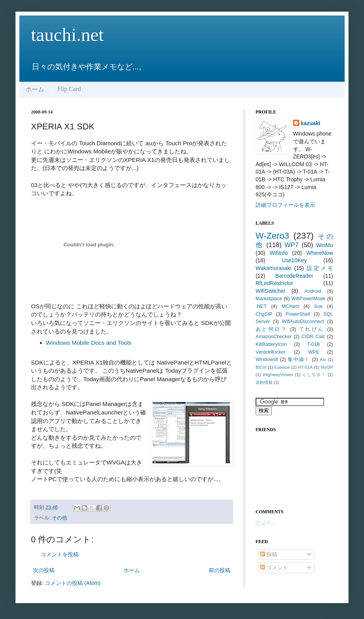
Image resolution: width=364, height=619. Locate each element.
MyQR (327, 367)
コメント (274, 567)
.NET (261, 306)
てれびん (312, 329)
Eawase (282, 367)
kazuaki (311, 123)
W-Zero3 (272, 236)
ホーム (35, 89)
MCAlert (290, 306)
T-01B (314, 344)
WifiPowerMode (308, 299)
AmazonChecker (274, 337)
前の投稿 (220, 570)
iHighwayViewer (278, 375)
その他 (59, 518)
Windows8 (267, 359)
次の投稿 (44, 570)
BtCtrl (261, 367)
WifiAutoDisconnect (303, 322)
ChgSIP (264, 314)
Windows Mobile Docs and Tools (89, 343)
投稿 (269, 554)
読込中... (266, 523)
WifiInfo (279, 253)
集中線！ (299, 359)
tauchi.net (67, 35)
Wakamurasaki (273, 268)
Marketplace (269, 299)
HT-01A (306, 367)
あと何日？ (271, 329)
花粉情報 (264, 382)
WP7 (292, 245)
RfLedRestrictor (274, 283)
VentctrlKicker (270, 352)
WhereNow (320, 253)
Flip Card (69, 89)
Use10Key (294, 260)
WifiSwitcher (270, 291)
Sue (318, 306)
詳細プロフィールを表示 (285, 205)
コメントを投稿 (60, 554)
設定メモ (320, 268)
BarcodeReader (294, 276)
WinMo (325, 245)
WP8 (313, 352)
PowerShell (298, 314)
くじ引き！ (314, 375)
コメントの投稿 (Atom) (73, 583)
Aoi (323, 359)
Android (313, 291)
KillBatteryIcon (271, 344)
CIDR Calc (313, 337)
